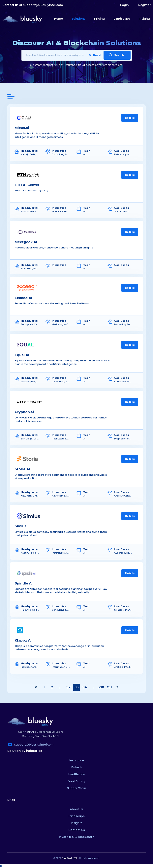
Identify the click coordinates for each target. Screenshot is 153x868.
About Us (77, 809)
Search (116, 55)
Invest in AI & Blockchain (77, 837)
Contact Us (77, 830)
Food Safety (76, 781)
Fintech (76, 767)
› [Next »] (117, 687)
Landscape (122, 19)
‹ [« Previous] (36, 687)
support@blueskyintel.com (43, 5)
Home (58, 19)
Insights (145, 19)
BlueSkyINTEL (70, 858)
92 (68, 687)
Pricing (99, 19)
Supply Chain (77, 788)
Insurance (77, 760)
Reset (95, 55)
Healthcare (76, 774)
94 (85, 687)
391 (109, 687)
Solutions (78, 19)
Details (130, 118)
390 (101, 687)
